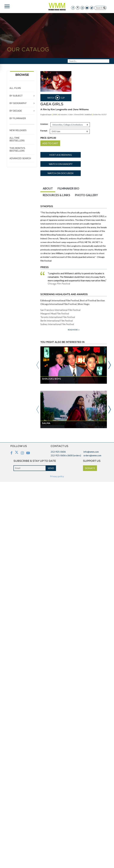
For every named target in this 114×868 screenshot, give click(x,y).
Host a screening (61, 155)
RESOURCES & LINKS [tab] (56, 195)
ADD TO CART (50, 143)
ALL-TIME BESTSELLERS (17, 139)
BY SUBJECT (16, 96)
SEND (51, 468)
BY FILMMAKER (18, 118)
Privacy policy (57, 476)
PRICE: (48, 138)
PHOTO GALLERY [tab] (86, 195)
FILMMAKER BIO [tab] (68, 188)
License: (44, 124)
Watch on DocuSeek (61, 173)
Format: (44, 131)
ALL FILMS (15, 88)
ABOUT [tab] (48, 188)
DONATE (90, 468)
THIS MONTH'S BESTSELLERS (17, 149)
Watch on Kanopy (61, 164)
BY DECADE (16, 111)
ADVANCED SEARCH (20, 158)
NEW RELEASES (18, 130)
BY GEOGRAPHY (18, 103)
